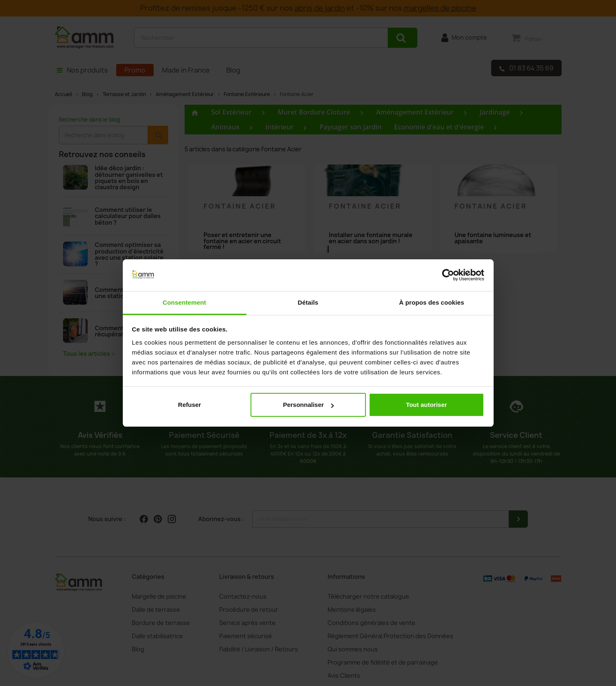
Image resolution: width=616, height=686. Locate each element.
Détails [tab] (308, 302)
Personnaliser (308, 405)
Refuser (190, 405)
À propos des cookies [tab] (432, 302)
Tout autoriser (426, 405)
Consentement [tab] (184, 302)
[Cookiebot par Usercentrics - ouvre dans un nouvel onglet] (448, 275)
